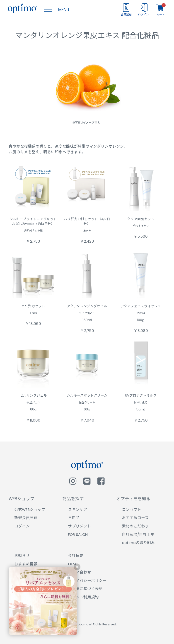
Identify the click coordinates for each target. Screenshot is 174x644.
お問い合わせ (80, 572)
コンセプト (132, 510)
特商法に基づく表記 (85, 589)
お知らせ (22, 556)
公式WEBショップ (30, 510)
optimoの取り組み (138, 543)
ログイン (22, 526)
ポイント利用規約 (83, 597)
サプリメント (80, 526)
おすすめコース (135, 518)
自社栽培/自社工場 (138, 535)
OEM (72, 564)
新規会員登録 (26, 518)
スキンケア (78, 510)
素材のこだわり (135, 526)
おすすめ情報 (26, 564)
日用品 (74, 518)
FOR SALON (78, 535)
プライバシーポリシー (87, 581)
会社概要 (76, 556)
